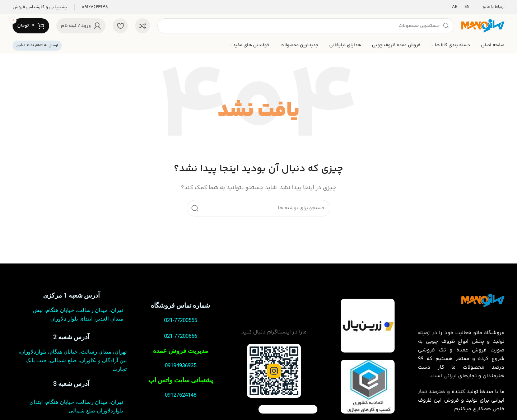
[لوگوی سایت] (483, 26)
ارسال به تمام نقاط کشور (37, 45)
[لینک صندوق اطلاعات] (95, 7)
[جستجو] (306, 26)
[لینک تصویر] (483, 300)
